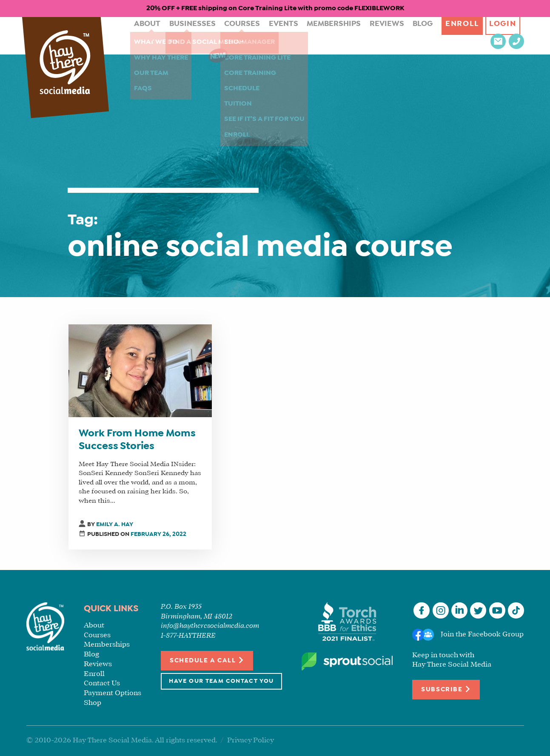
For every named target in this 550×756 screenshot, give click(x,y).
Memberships (306, 36)
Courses (224, 36)
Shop (93, 703)
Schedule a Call (207, 660)
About (139, 36)
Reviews (353, 36)
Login (467, 36)
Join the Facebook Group (482, 634)
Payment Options (113, 693)
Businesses (180, 36)
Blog (385, 36)
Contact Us (102, 683)
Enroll (424, 36)
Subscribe (446, 689)
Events (261, 36)
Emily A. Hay (115, 525)
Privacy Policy (251, 740)
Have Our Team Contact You (221, 681)
